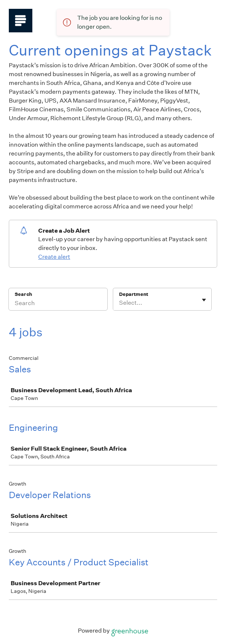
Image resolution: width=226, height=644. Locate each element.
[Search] (58, 304)
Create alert (54, 257)
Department (134, 294)
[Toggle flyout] (204, 300)
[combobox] (120, 303)
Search (23, 294)
